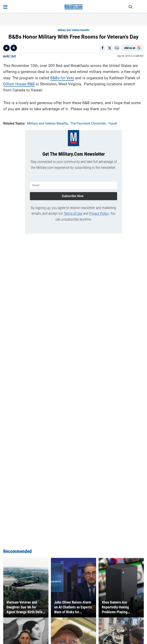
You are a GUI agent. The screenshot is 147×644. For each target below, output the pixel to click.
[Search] (130, 7)
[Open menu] (5, 7)
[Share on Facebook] (102, 48)
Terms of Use (73, 213)
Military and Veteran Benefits (73, 30)
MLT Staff (11, 56)
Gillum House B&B (19, 84)
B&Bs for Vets (62, 78)
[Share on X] (110, 48)
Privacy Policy (99, 213)
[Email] (117, 48)
